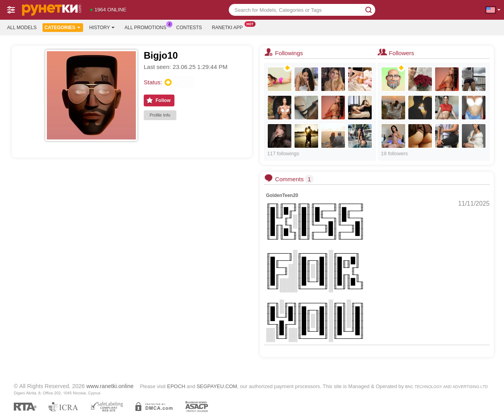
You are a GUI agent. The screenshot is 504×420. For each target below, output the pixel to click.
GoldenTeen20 (282, 195)
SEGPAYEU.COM (217, 386)
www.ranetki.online (110, 386)
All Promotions (147, 27)
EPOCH (176, 386)
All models (22, 28)
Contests (189, 28)
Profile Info (160, 115)
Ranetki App (229, 27)
